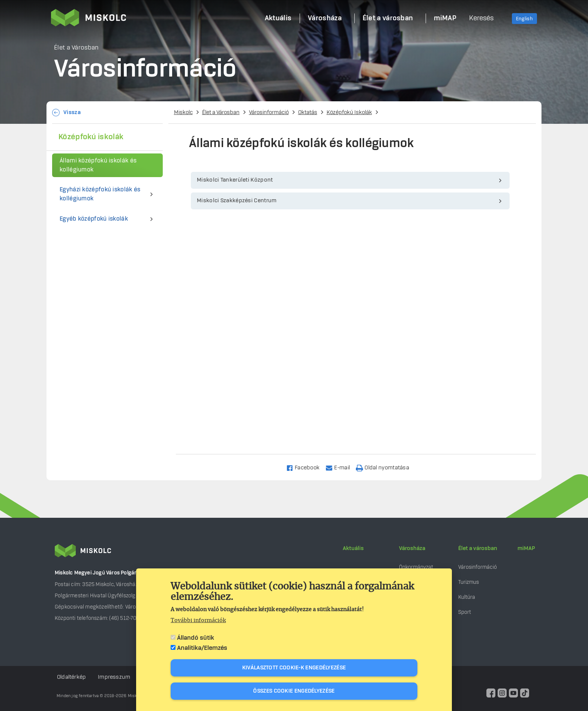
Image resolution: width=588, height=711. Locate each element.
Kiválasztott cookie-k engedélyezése (294, 668)
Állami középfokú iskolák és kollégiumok (98, 165)
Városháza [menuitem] (325, 18)
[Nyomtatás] (386, 467)
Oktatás (308, 113)
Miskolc (183, 113)
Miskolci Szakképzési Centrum (237, 201)
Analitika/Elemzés (202, 648)
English (524, 19)
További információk (198, 621)
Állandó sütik (196, 638)
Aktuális (353, 549)
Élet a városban (478, 549)
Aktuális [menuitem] (278, 18)
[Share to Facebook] (306, 467)
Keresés (481, 18)
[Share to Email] (341, 467)
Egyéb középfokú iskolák (94, 219)
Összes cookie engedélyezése (294, 691)
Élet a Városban (221, 113)
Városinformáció (269, 113)
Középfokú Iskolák (349, 113)
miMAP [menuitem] (445, 18)
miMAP (526, 549)
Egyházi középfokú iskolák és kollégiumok (100, 194)
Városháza (412, 549)
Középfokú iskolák (91, 137)
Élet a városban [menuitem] (388, 18)
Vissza (72, 113)
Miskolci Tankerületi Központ (235, 180)
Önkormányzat (416, 567)
